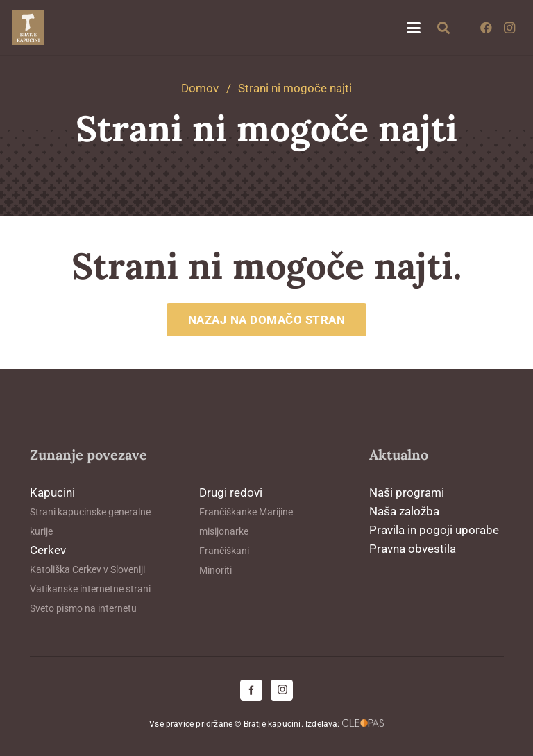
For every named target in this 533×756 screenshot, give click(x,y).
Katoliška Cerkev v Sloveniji (87, 569)
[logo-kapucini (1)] (28, 28)
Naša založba (404, 511)
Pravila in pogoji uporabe (434, 530)
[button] (413, 28)
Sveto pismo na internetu (83, 608)
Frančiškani (224, 551)
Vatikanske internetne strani (90, 589)
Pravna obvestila (413, 549)
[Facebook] (486, 28)
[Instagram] (509, 28)
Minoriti (215, 570)
